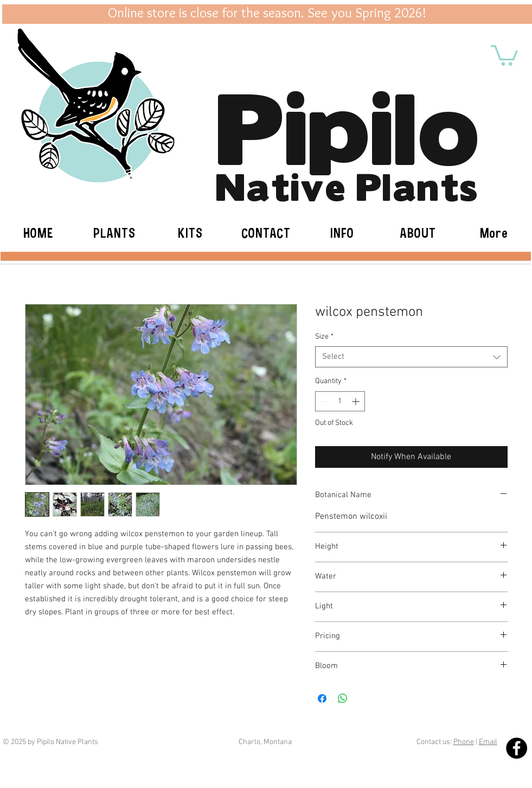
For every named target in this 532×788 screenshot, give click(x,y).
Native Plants (347, 185)
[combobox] (411, 357)
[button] (504, 54)
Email (488, 742)
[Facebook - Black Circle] (517, 748)
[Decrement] (323, 401)
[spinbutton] (340, 401)
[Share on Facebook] (322, 698)
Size (324, 337)
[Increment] (357, 401)
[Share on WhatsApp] (343, 698)
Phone (464, 742)
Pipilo (348, 122)
